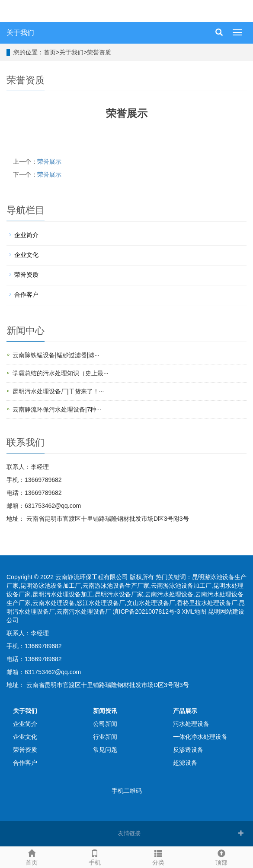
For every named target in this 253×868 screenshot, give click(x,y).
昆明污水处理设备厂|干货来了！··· (58, 391)
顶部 (221, 856)
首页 (50, 52)
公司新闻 (105, 724)
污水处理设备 (191, 724)
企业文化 (26, 255)
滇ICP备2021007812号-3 (147, 611)
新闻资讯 (105, 711)
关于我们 (20, 33)
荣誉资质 (99, 52)
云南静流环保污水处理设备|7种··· (57, 409)
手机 (95, 856)
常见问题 (105, 750)
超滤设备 (185, 763)
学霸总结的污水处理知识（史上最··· (61, 373)
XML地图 (194, 611)
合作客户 (26, 295)
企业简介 (26, 235)
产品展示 (185, 711)
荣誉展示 (49, 162)
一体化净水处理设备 (200, 737)
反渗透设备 (188, 750)
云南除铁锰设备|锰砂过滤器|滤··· (56, 355)
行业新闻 (105, 737)
